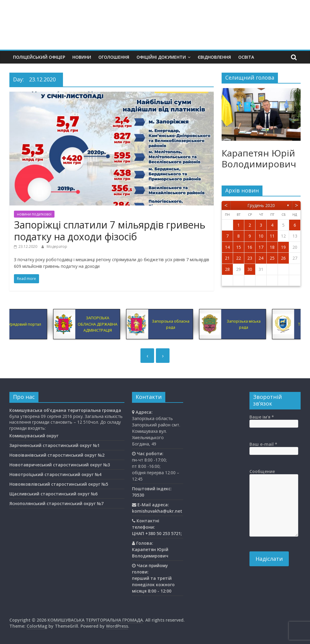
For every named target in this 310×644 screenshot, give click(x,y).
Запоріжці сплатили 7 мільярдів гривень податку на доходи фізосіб (110, 230)
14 (227, 247)
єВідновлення (214, 57)
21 (227, 258)
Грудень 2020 (261, 205)
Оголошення (114, 57)
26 (283, 258)
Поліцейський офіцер (39, 57)
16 (250, 247)
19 (283, 247)
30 (250, 269)
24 (261, 258)
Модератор (57, 246)
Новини (82, 57)
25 (272, 258)
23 (250, 258)
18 (272, 247)
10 (261, 236)
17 (261, 247)
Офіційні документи (161, 57)
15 (239, 247)
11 (272, 236)
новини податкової (34, 214)
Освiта (246, 57)
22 (239, 258)
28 (227, 269)
